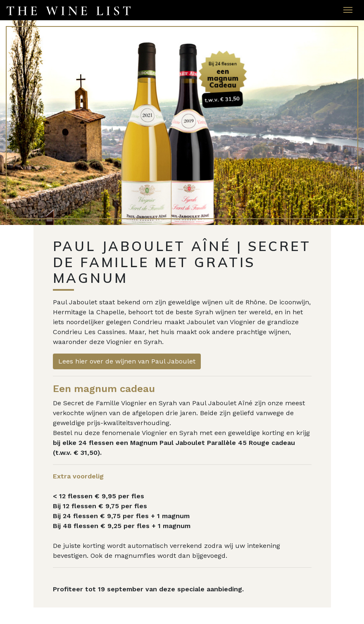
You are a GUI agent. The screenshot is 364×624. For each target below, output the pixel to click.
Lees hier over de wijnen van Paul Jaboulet (127, 361)
